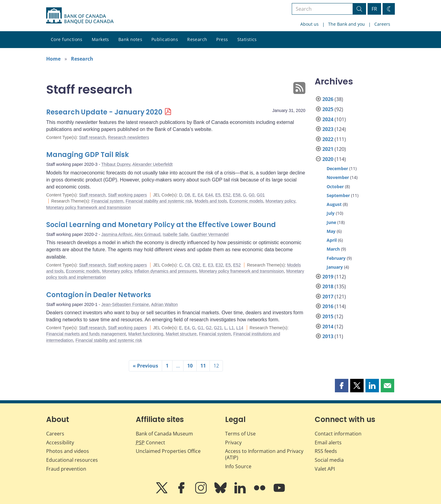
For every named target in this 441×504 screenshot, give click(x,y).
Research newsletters (129, 137)
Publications (165, 39)
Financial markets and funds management (86, 334)
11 (203, 366)
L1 (232, 328)
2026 (328, 99)
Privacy (233, 442)
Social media (329, 460)
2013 (328, 336)
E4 (200, 195)
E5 (218, 195)
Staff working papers (127, 195)
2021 (328, 149)
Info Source (238, 466)
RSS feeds (326, 451)
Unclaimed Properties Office (168, 451)
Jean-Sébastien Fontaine (125, 304)
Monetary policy (280, 201)
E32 (219, 265)
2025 (328, 109)
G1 (200, 328)
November (338, 177)
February (336, 258)
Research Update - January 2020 (104, 112)
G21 (218, 328)
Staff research (92, 137)
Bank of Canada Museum (164, 434)
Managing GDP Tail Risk (87, 155)
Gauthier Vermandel (210, 234)
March (333, 249)
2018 (328, 286)
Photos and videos (68, 451)
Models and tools (211, 201)
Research (197, 39)
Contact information (338, 434)
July (331, 213)
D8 (187, 195)
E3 (211, 265)
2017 (328, 297)
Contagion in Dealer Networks (99, 295)
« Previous (145, 366)
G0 (252, 195)
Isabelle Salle (175, 234)
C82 (196, 265)
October (335, 187)
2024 (328, 119)
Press (222, 39)
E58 (237, 195)
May (331, 231)
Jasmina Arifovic (117, 234)
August (334, 204)
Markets (100, 39)
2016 (328, 306)
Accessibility (60, 442)
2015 (328, 316)
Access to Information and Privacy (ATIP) (264, 454)
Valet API (325, 469)
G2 (209, 328)
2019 (328, 277)
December (337, 168)
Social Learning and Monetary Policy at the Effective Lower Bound (161, 225)
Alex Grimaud (147, 234)
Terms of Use (240, 434)
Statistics (247, 39)
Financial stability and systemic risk (159, 201)
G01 (261, 195)
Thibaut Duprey (116, 164)
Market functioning (146, 334)
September (338, 195)
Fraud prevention (66, 469)
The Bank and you (346, 24)
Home (53, 59)
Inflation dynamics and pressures (166, 271)
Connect (150, 442)
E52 (227, 195)
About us (309, 24)
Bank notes (130, 39)
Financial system (107, 201)
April (332, 240)
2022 (328, 139)
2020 (328, 159)
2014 (328, 327)
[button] (342, 386)
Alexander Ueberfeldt (153, 164)
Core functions (67, 39)
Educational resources (72, 460)
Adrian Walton (164, 304)
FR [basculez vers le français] (374, 9)
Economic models (246, 201)
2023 (328, 129)
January (335, 267)
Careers (382, 24)
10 (190, 366)
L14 (240, 328)
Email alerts (328, 442)
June (331, 222)
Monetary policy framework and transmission (89, 207)
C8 (187, 265)
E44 (209, 195)
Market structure (181, 334)
